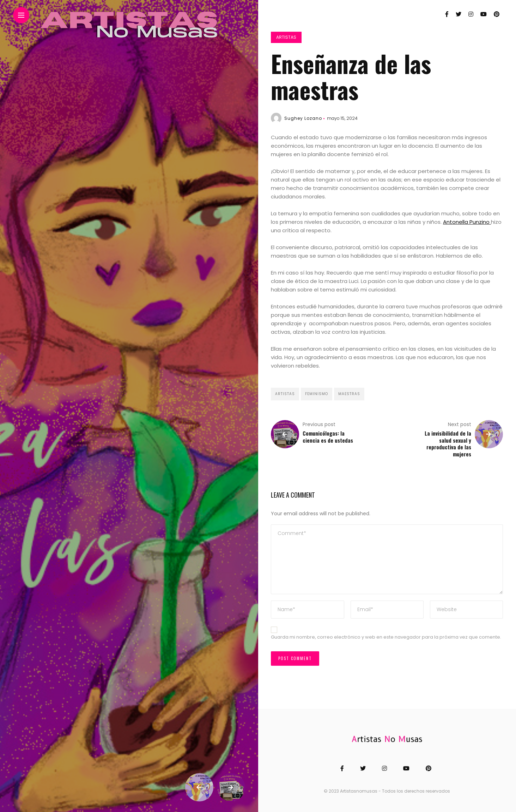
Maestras (349, 394)
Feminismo (317, 394)
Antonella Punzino (467, 222)
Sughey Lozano (303, 118)
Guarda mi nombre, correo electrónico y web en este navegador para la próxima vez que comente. (386, 637)
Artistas (286, 37)
